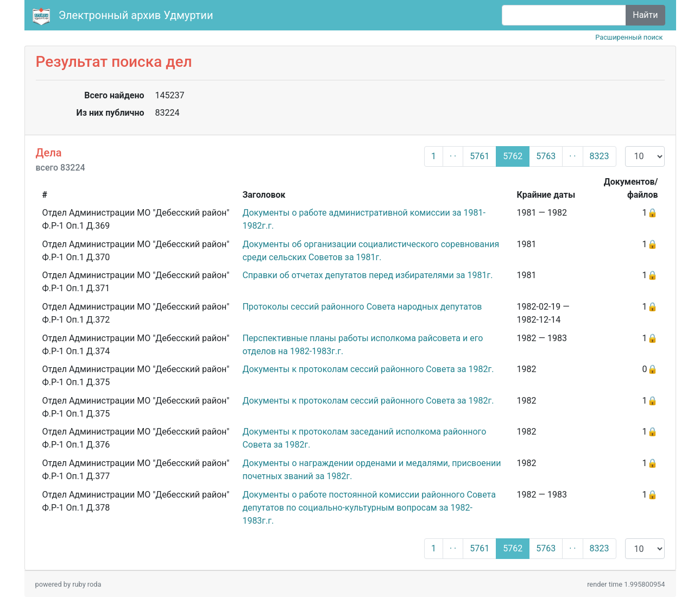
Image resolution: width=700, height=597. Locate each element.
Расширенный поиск (629, 37)
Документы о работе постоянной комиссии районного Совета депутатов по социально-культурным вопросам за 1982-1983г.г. (369, 508)
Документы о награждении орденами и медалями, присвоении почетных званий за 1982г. (371, 470)
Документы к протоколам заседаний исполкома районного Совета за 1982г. (364, 438)
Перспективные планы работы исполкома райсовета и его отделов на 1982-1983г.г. (362, 345)
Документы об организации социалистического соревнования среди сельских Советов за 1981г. (371, 251)
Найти (645, 15)
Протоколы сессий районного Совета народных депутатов (362, 307)
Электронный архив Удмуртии (124, 16)
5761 (480, 156)
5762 (513, 156)
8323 (600, 156)
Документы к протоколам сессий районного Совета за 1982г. (368, 369)
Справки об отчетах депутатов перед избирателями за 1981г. (367, 275)
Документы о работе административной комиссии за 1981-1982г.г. (364, 219)
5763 (546, 156)
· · (453, 156)
